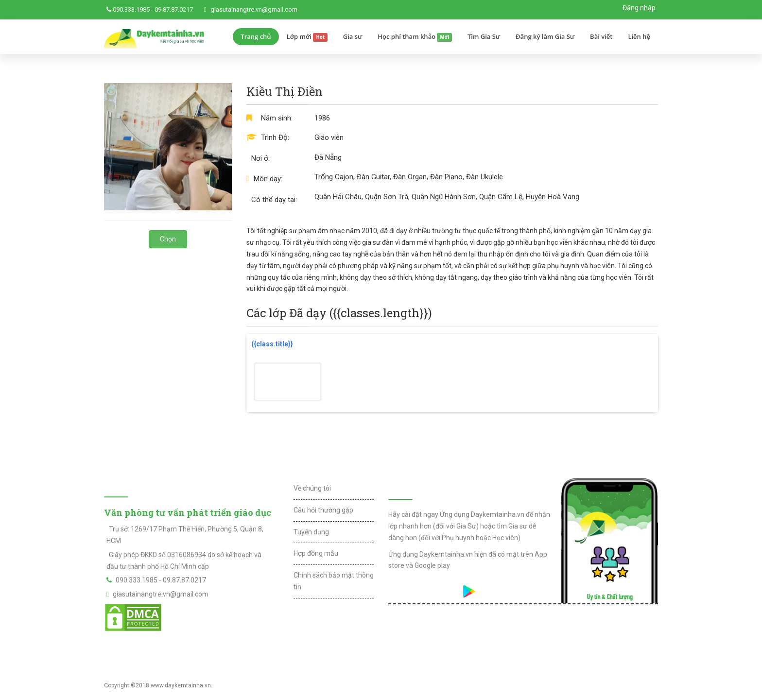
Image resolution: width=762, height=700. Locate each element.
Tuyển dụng (311, 532)
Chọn (168, 239)
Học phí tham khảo (415, 37)
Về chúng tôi (312, 488)
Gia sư (353, 36)
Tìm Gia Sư (484, 36)
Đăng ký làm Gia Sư (545, 36)
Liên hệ (639, 36)
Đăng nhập (639, 8)
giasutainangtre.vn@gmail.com (254, 9)
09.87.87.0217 (174, 9)
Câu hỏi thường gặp (323, 510)
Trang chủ (256, 36)
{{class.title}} (272, 344)
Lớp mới (307, 37)
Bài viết (601, 36)
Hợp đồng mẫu (316, 553)
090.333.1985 (131, 9)
